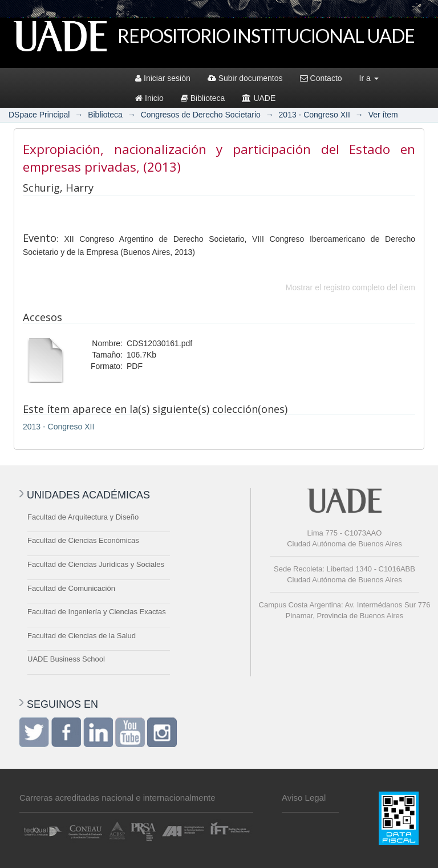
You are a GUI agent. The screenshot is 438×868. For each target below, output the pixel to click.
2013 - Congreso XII (315, 115)
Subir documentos (245, 78)
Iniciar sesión (163, 78)
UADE (259, 98)
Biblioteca (203, 98)
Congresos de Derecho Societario (201, 115)
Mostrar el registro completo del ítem (350, 287)
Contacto (321, 78)
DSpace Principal (39, 115)
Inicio (149, 98)
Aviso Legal (304, 798)
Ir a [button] (369, 78)
